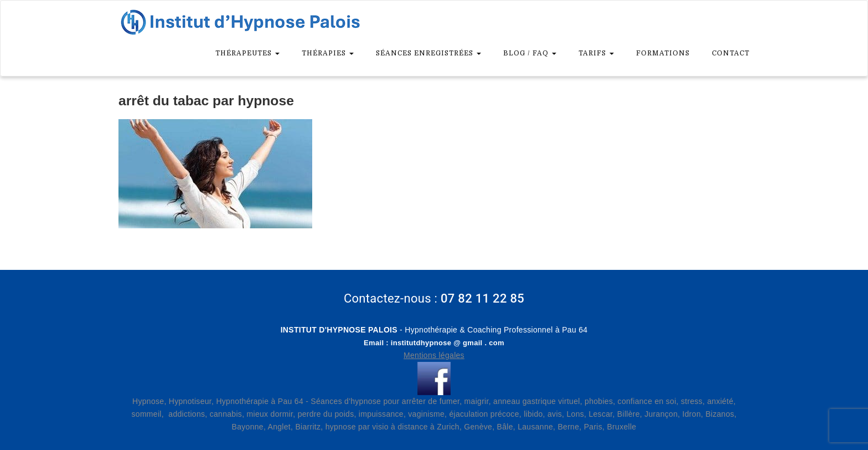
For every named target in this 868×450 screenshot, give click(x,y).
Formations (663, 53)
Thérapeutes (247, 53)
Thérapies (328, 53)
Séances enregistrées (428, 53)
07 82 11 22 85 (482, 298)
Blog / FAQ (530, 53)
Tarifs (596, 53)
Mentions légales (434, 355)
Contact (731, 53)
